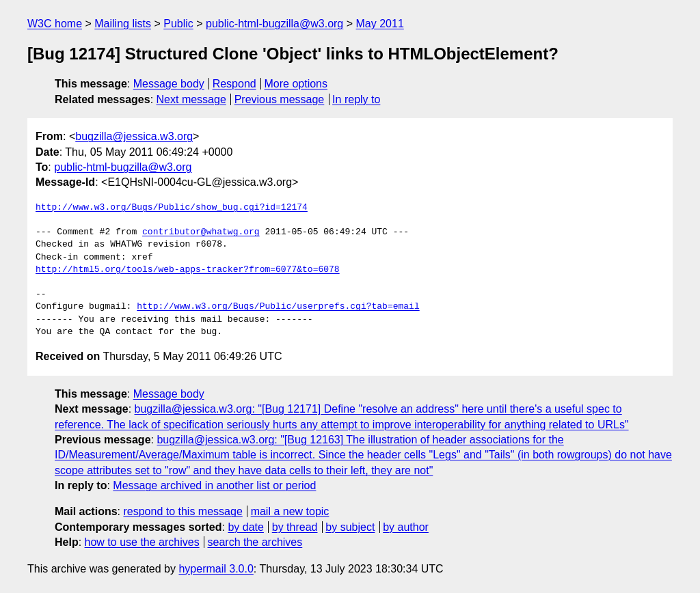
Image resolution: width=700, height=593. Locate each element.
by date (245, 527)
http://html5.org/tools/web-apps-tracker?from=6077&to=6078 (188, 270)
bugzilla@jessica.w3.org (134, 136)
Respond (234, 84)
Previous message (280, 99)
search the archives (255, 542)
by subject (350, 527)
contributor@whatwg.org (201, 232)
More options (296, 84)
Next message (191, 99)
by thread (295, 527)
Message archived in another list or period (214, 485)
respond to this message (183, 511)
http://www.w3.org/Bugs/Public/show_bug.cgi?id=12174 (172, 208)
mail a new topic (290, 511)
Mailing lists (123, 24)
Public (178, 24)
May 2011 (380, 24)
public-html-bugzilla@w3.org (274, 24)
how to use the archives (142, 542)
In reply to (356, 99)
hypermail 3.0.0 (216, 569)
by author (406, 527)
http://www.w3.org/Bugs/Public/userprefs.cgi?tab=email (278, 307)
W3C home (55, 24)
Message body (169, 84)
